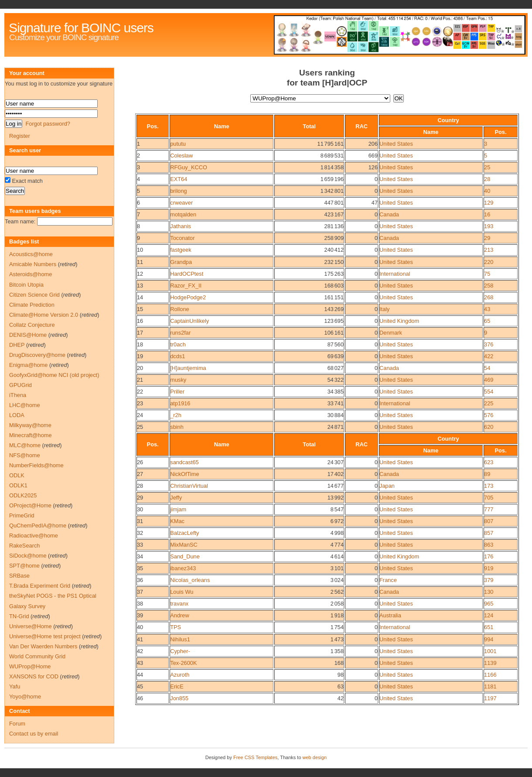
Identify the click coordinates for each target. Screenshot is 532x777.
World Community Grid (37, 656)
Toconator (182, 238)
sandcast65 (184, 462)
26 (140, 462)
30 (140, 509)
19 (140, 356)
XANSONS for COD (34, 676)
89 (487, 474)
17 (140, 333)
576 (489, 415)
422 (489, 356)
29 (487, 238)
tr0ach (178, 344)
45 (140, 686)
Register (20, 136)
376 (489, 344)
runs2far (180, 333)
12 (140, 274)
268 (489, 297)
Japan (387, 486)
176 (489, 556)
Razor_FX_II (186, 286)
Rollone (179, 309)
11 (140, 262)
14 (140, 297)
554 (489, 392)
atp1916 (180, 403)
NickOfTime (184, 474)
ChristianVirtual (189, 486)
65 (487, 321)
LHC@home (25, 405)
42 (140, 651)
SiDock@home (28, 556)
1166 (490, 675)
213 (489, 250)
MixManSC (184, 545)
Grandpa (181, 262)
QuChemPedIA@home (38, 525)
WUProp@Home (30, 666)
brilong (178, 191)
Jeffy (176, 498)
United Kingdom (399, 321)
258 (489, 286)
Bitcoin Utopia (26, 285)
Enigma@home (28, 365)
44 (140, 675)
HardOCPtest (187, 274)
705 (489, 498)
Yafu (15, 686)
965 (489, 604)
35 (140, 568)
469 (489, 380)
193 (489, 226)
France (388, 580)
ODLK (17, 475)
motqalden (183, 214)
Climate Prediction (32, 305)
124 (489, 615)
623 (489, 462)
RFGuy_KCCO (189, 167)
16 (487, 214)
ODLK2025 (23, 495)
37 (140, 592)
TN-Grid (19, 616)
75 (487, 274)
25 (487, 167)
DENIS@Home (28, 335)
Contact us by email (34, 734)
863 (489, 545)
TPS (176, 627)
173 (489, 486)
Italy (384, 309)
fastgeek (181, 250)
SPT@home (24, 566)
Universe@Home (31, 626)
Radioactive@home (34, 536)
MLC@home (25, 445)
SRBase (19, 576)
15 (140, 309)
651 (489, 627)
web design (315, 757)
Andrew (179, 615)
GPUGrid (20, 385)
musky (178, 380)
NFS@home (25, 455)
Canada (389, 214)
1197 (490, 698)
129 (489, 203)
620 (489, 427)
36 (140, 580)
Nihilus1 (180, 639)
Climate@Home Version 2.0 (44, 315)
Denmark (391, 333)
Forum (17, 724)
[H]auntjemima (188, 368)
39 (140, 615)
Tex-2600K (183, 663)
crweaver (181, 203)
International (395, 274)
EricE (177, 686)
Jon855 (179, 698)
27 (140, 474)
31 (140, 521)
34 (140, 556)
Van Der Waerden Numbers (43, 646)
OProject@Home (30, 505)
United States (396, 144)
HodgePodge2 (188, 297)
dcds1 (177, 356)
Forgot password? (48, 124)
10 (140, 250)
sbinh (177, 427)
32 (140, 533)
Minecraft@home (31, 435)
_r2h (176, 415)
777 (489, 509)
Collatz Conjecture (32, 325)
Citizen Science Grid (34, 295)
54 (487, 368)
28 (487, 179)
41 (140, 639)
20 (140, 368)
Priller (177, 392)
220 (489, 262)
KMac (177, 521)
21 (140, 380)
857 (489, 533)
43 (487, 309)
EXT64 (179, 179)
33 (140, 545)
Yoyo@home (25, 697)
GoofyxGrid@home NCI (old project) (54, 375)
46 (140, 698)
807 (489, 521)
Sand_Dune (185, 556)
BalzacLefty (184, 533)
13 (140, 286)
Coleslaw (181, 156)
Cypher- (180, 651)
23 (140, 403)
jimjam (178, 509)
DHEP (17, 345)
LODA (17, 415)
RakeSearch (24, 546)
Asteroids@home (31, 274)
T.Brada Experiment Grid (40, 586)
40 (487, 191)
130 (489, 592)
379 (489, 580)
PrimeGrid (22, 515)
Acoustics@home (31, 254)
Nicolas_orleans (190, 580)
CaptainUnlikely (189, 321)
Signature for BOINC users (81, 28)
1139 (490, 663)
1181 (490, 686)
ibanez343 (183, 568)
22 (140, 392)
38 (140, 604)
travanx (179, 604)
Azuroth (180, 675)
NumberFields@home (36, 465)
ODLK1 (18, 485)
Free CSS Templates (255, 757)
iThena (18, 395)
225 (489, 403)
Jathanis (181, 226)
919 (489, 568)
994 (489, 639)
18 (140, 344)
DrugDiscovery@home (37, 355)
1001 (490, 651)
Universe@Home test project (45, 636)
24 (140, 415)
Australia (390, 615)
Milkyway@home (30, 425)
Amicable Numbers (33, 264)
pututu (178, 144)
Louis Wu (182, 592)
